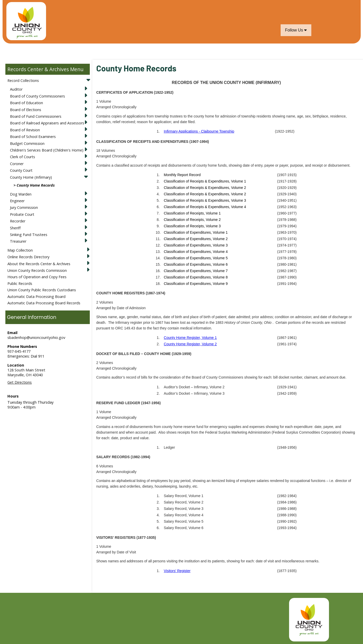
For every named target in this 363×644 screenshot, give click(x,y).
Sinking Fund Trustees (29, 235)
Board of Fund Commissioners (36, 116)
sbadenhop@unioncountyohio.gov (36, 337)
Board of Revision (25, 130)
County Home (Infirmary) (31, 177)
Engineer (17, 201)
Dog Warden (21, 194)
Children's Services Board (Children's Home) (47, 150)
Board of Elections (26, 110)
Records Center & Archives (38, 69)
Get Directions (20, 382)
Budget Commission (27, 143)
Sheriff (15, 228)
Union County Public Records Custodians (42, 290)
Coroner (17, 164)
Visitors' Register (177, 571)
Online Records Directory (28, 257)
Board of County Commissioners (37, 96)
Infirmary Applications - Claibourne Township (199, 131)
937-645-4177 (19, 351)
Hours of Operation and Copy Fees (37, 277)
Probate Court (22, 214)
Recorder (18, 221)
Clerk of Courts (23, 157)
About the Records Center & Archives (39, 264)
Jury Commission (24, 207)
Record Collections (23, 80)
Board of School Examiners (33, 137)
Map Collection (20, 250)
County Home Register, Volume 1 (190, 338)
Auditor (16, 89)
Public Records (20, 283)
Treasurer (18, 241)
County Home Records (36, 185)
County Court (21, 170)
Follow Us (296, 30)
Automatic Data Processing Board (36, 297)
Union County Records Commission (37, 270)
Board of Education (26, 103)
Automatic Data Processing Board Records (44, 303)
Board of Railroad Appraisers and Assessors (47, 123)
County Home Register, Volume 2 (190, 344)
